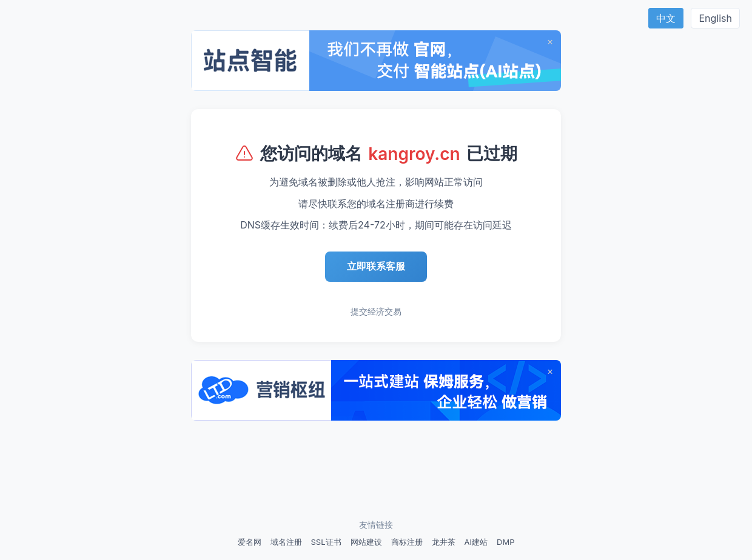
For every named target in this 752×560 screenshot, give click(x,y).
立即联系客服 (376, 266)
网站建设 (366, 542)
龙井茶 (444, 542)
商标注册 (407, 542)
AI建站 (476, 542)
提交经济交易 (376, 311)
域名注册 (286, 542)
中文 (666, 18)
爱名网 (250, 542)
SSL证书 (326, 542)
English (715, 18)
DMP (505, 542)
